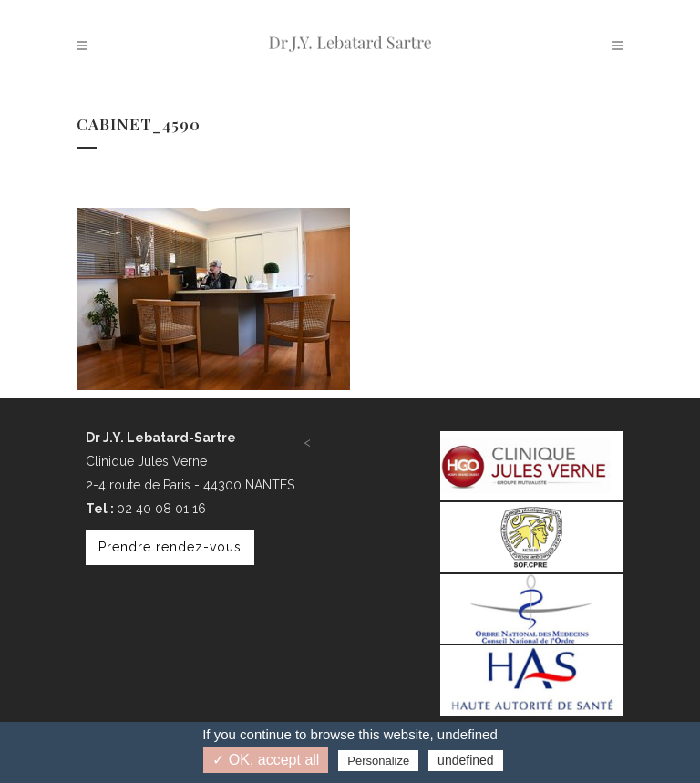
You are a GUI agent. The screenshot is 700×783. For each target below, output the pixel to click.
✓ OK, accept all (266, 760)
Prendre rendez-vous (170, 547)
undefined (466, 760)
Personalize (378, 761)
